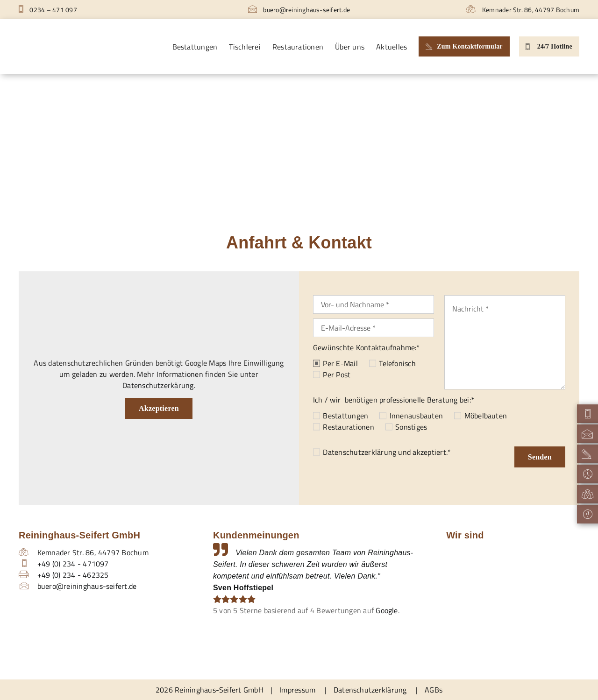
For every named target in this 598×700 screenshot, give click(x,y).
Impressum (297, 690)
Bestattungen (345, 416)
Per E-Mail (340, 363)
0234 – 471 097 (48, 10)
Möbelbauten (486, 416)
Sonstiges (411, 427)
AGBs (434, 690)
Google (387, 610)
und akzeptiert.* (387, 452)
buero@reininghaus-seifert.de (299, 10)
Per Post (337, 375)
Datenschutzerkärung (158, 385)
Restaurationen (348, 427)
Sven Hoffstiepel (243, 588)
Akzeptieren (159, 408)
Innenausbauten (416, 416)
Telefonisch (397, 363)
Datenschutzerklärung (360, 452)
